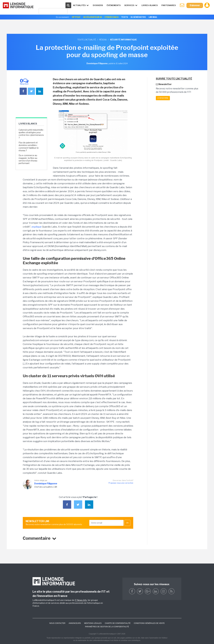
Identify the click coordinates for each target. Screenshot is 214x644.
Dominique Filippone (46, 484)
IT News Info (81, 600)
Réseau (103, 40)
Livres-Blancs (150, 5)
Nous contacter (57, 623)
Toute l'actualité (87, 40)
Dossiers (98, 5)
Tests (125, 17)
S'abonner (195, 5)
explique (37, 227)
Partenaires (169, 5)
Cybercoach (112, 17)
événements (114, 5)
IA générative (138, 17)
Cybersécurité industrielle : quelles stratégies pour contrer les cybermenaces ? (31, 134)
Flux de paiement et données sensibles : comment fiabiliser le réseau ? (29, 147)
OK (127, 523)
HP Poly (76, 17)
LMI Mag (153, 17)
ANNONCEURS (75, 623)
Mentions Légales (93, 623)
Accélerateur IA (93, 17)
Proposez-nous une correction (121, 483)
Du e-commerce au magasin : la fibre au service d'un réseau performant (28, 159)
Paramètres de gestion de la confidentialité (107, 627)
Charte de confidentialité (118, 623)
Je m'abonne (163, 98)
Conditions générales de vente (149, 623)
